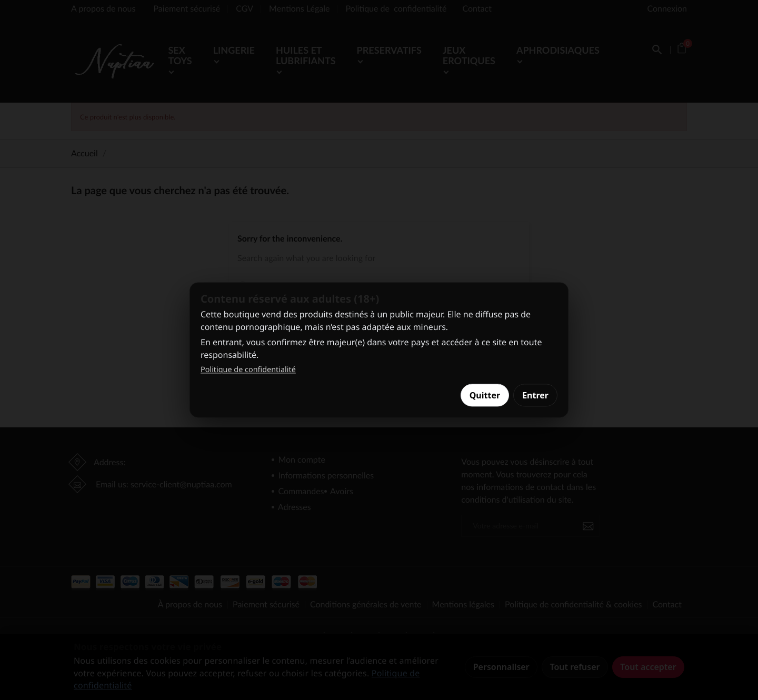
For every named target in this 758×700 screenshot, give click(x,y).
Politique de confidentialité (248, 370)
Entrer (535, 395)
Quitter (485, 395)
